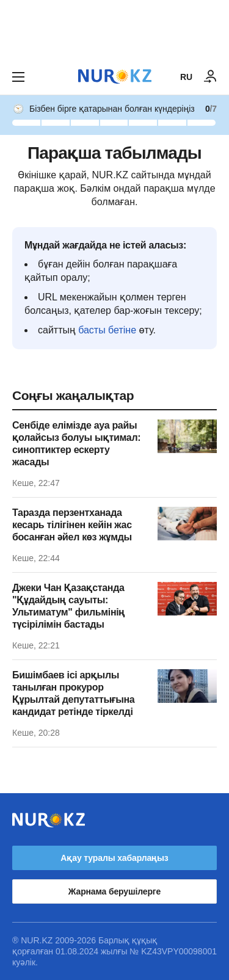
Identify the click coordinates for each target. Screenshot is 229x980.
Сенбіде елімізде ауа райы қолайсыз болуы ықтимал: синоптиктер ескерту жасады (76, 444)
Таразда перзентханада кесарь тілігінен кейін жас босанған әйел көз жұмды (72, 525)
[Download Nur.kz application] (114, 29)
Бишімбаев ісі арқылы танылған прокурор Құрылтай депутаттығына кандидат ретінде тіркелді (73, 693)
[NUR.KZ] (115, 77)
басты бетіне (107, 330)
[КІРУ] (211, 77)
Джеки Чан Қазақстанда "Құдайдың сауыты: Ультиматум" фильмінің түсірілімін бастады (68, 606)
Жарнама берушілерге (114, 891)
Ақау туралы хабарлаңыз (114, 858)
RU (186, 77)
